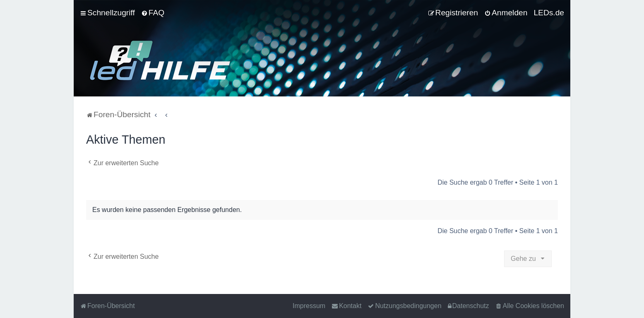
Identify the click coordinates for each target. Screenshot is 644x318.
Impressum (309, 306)
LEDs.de (549, 13)
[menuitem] (153, 13)
